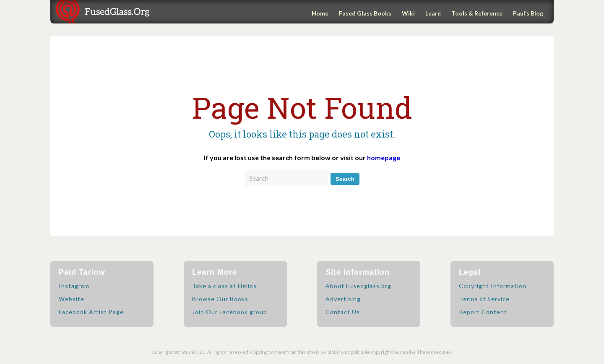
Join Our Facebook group (230, 312)
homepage (384, 157)
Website (72, 299)
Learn (433, 13)
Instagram (74, 286)
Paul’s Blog (528, 13)
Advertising (343, 299)
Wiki (408, 13)
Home (320, 13)
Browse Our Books (220, 299)
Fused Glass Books (365, 13)
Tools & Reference (477, 13)
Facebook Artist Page (91, 312)
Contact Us (343, 312)
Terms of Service (484, 299)
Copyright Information (493, 286)
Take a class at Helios (224, 286)
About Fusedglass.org (358, 286)
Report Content (483, 312)
